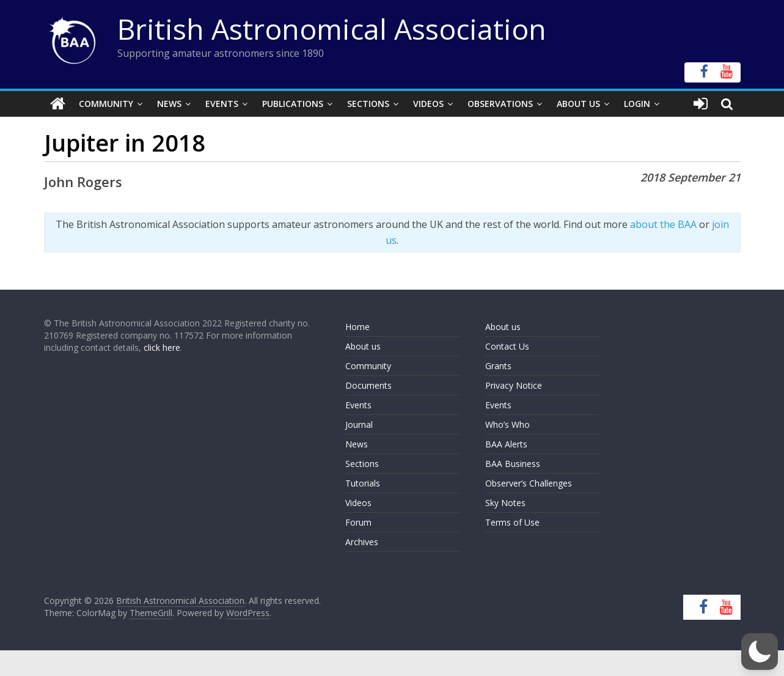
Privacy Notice (514, 385)
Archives (362, 542)
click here (162, 347)
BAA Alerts (506, 444)
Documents (368, 385)
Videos (428, 104)
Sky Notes (505, 503)
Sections (368, 104)
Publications (293, 104)
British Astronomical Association (332, 29)
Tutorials (363, 483)
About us (363, 346)
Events (222, 104)
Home (357, 327)
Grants (498, 366)
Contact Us (507, 346)
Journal (359, 424)
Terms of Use (512, 522)
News (169, 104)
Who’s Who (507, 424)
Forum (358, 522)
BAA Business (513, 464)
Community (106, 104)
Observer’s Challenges (529, 483)
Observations (500, 104)
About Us (578, 104)
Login (637, 104)
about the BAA (663, 224)
